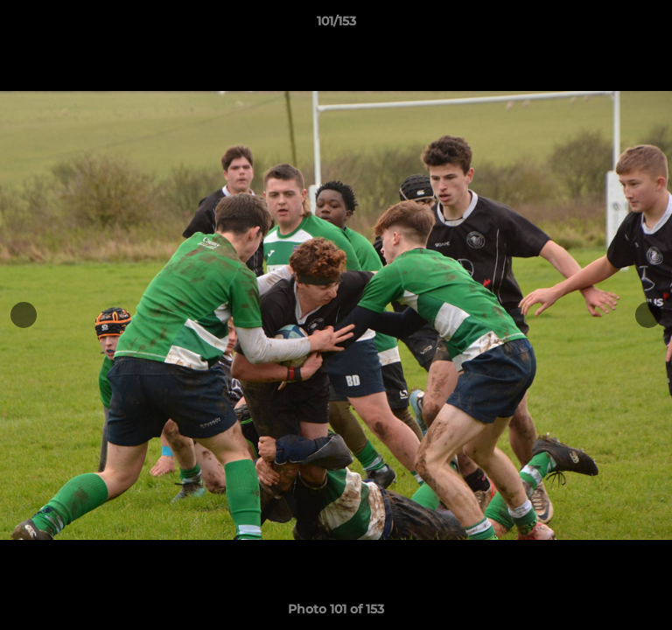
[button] (651, 25)
